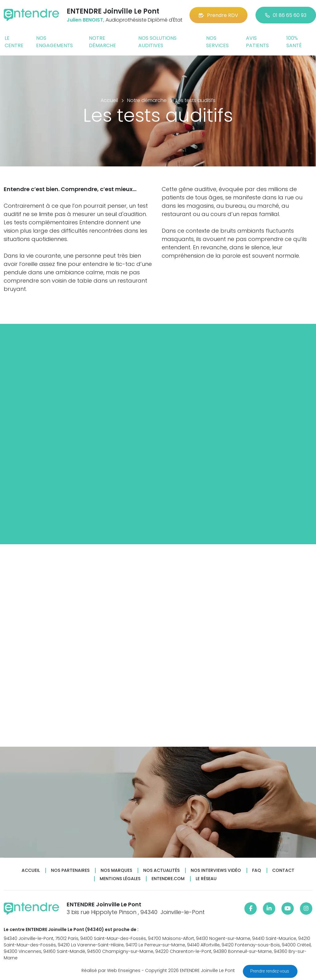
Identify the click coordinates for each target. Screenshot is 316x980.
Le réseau (206, 879)
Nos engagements (54, 42)
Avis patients (257, 42)
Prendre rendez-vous (270, 971)
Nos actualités (161, 870)
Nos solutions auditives (157, 42)
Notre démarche (102, 42)
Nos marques (116, 870)
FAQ (257, 870)
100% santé (294, 42)
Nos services (217, 42)
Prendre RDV (218, 15)
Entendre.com (168, 879)
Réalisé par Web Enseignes (111, 970)
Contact (283, 870)
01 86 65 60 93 (286, 15)
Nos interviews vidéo (216, 870)
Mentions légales (120, 879)
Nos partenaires (70, 870)
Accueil (31, 870)
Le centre (14, 42)
